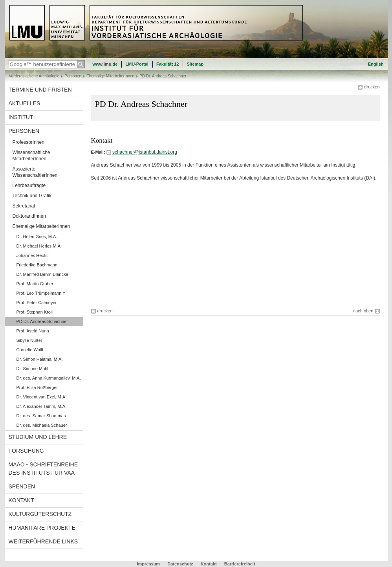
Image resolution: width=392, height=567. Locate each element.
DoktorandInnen (29, 216)
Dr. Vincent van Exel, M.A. (42, 397)
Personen (73, 76)
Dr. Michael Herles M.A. (39, 246)
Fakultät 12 (168, 64)
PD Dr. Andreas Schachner (42, 321)
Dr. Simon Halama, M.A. (40, 359)
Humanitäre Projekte (42, 528)
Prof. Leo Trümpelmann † (41, 293)
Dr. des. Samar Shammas (41, 416)
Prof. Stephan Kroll (35, 312)
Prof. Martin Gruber (35, 284)
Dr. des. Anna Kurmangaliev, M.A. (49, 378)
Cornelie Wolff (30, 350)
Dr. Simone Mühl (32, 369)
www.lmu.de (105, 64)
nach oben (363, 311)
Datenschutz (180, 564)
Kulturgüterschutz (40, 514)
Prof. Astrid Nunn (33, 331)
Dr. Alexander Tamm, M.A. (42, 406)
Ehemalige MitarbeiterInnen (110, 76)
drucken (372, 87)
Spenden (22, 486)
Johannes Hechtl (33, 255)
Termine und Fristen (40, 90)
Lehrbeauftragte (29, 185)
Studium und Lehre (38, 437)
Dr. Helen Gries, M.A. (37, 237)
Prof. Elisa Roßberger (37, 387)
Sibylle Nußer (29, 340)
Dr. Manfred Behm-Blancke (42, 274)
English (376, 64)
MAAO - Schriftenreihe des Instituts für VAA (43, 469)
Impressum (148, 564)
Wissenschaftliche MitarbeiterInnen (31, 156)
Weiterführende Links (43, 541)
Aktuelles (25, 103)
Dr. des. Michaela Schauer (42, 425)
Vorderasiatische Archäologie (34, 76)
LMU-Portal (137, 64)
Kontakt (21, 500)
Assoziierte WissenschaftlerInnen (35, 172)
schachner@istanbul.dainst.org (145, 152)
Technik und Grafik (32, 196)
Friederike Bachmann (37, 265)
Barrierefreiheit (240, 564)
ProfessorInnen (28, 142)
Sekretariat (24, 206)
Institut (21, 117)
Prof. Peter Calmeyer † (38, 303)
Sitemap (195, 64)
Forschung (26, 451)
